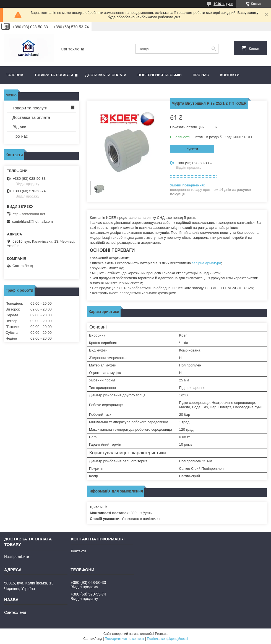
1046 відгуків (223, 4)
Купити (192, 149)
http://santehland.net (29, 214)
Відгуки (19, 127)
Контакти (230, 75)
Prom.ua (161, 634)
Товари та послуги (54, 75)
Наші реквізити (17, 557)
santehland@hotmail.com (32, 221)
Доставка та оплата (106, 75)
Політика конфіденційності (167, 639)
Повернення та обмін (159, 75)
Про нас (201, 75)
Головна (14, 75)
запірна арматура (207, 263)
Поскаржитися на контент (124, 639)
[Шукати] (214, 49)
